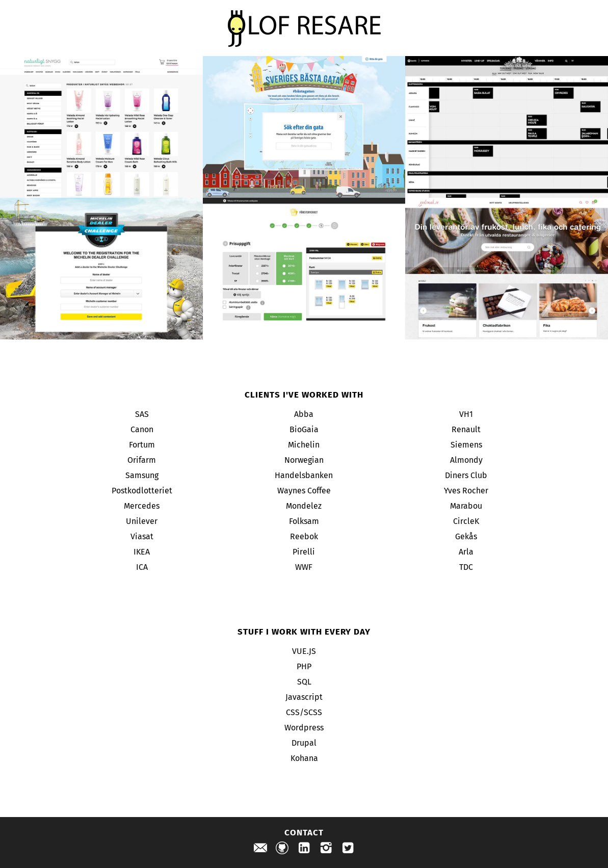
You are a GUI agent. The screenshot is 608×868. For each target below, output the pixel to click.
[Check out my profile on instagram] (326, 849)
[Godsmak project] (507, 269)
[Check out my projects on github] (282, 849)
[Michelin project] (101, 269)
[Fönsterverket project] (304, 269)
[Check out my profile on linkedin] (304, 849)
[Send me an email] (260, 849)
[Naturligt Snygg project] (101, 127)
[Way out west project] (507, 127)
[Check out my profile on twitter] (348, 849)
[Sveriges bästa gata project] (304, 127)
